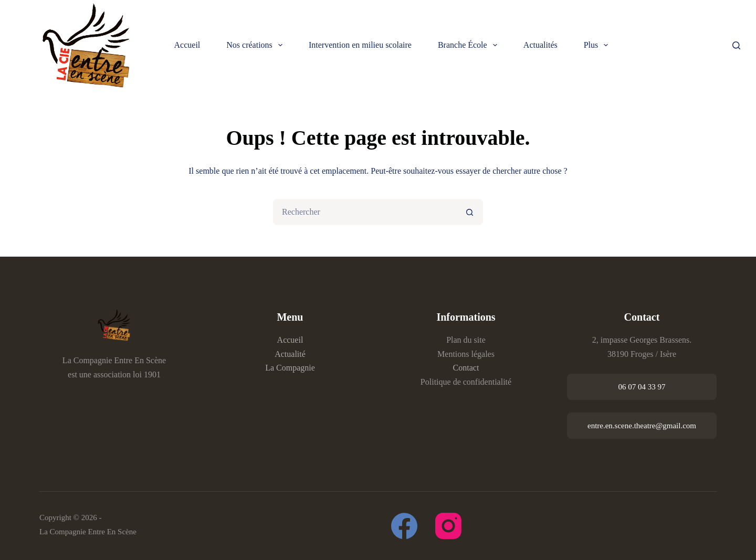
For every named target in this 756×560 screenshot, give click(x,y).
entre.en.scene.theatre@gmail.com (642, 426)
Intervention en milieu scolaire (360, 45)
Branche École (470, 45)
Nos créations (256, 45)
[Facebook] (404, 526)
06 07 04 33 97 (642, 387)
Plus (598, 45)
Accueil (187, 45)
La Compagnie (290, 368)
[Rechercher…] (365, 212)
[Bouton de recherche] (470, 212)
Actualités (540, 45)
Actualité (290, 354)
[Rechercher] (736, 45)
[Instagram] (448, 526)
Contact (466, 368)
